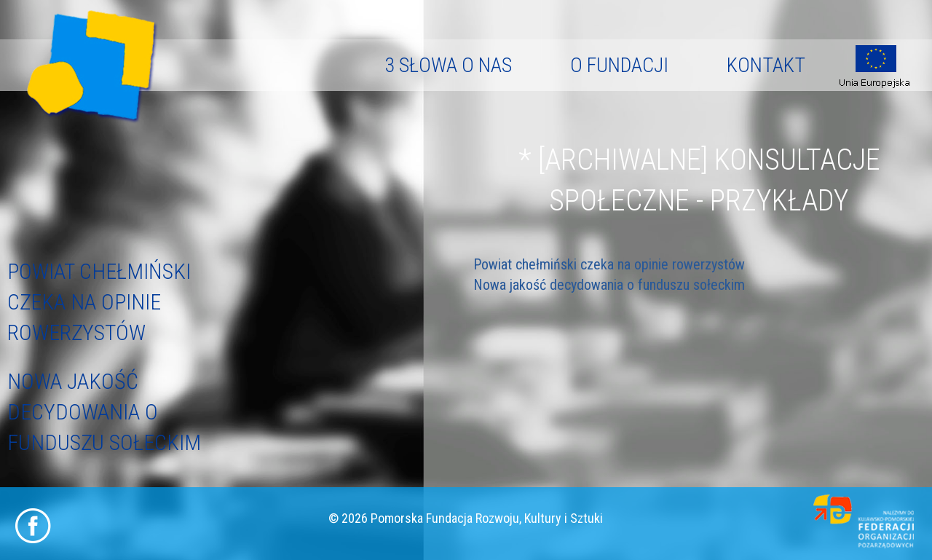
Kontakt (766, 65)
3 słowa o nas (448, 65)
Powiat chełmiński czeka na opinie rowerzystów (99, 302)
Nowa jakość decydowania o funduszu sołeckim (104, 412)
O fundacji (619, 65)
